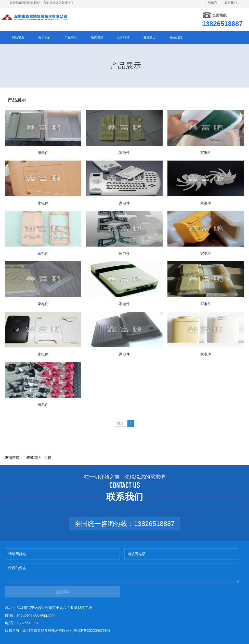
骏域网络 (34, 457)
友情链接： (14, 457)
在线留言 (211, 3)
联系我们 (231, 3)
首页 (120, 423)
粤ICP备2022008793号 (92, 631)
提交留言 (62, 592)
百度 (48, 457)
